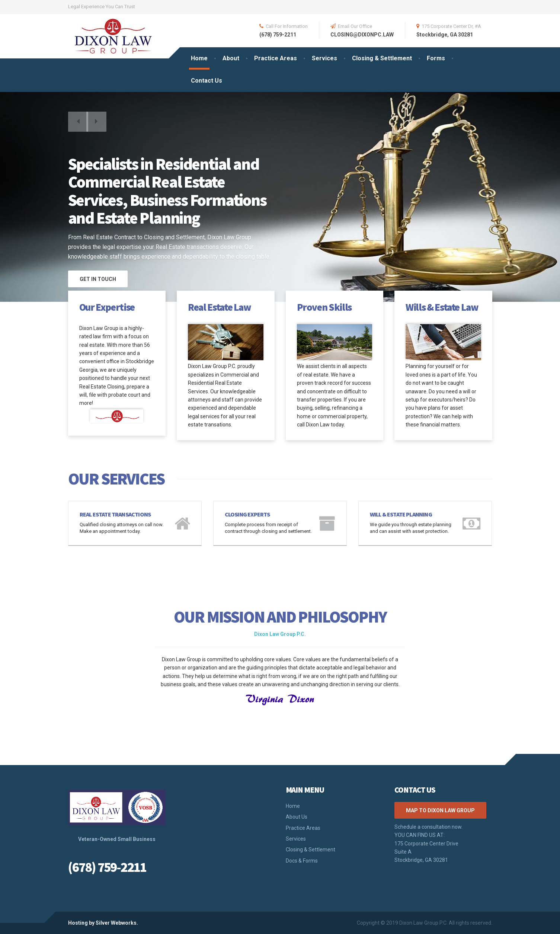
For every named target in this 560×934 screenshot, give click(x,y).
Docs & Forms (302, 861)
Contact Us (207, 81)
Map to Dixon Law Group (440, 810)
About (231, 58)
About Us (297, 817)
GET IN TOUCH (98, 279)
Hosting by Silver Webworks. (103, 923)
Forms (436, 58)
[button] (79, 125)
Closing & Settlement (382, 58)
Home (199, 58)
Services (324, 58)
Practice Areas (276, 58)
